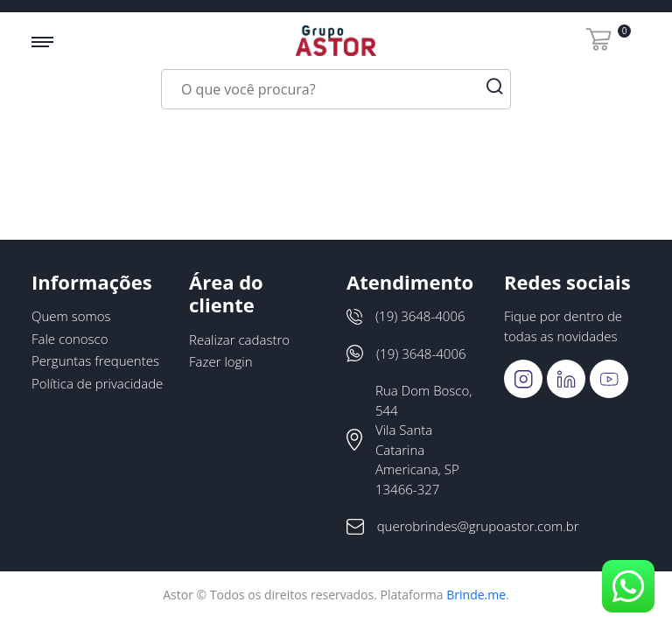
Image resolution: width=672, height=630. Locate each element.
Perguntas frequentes (95, 360)
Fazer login (221, 361)
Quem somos (71, 316)
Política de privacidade (97, 383)
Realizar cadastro (239, 339)
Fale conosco (70, 339)
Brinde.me (476, 595)
